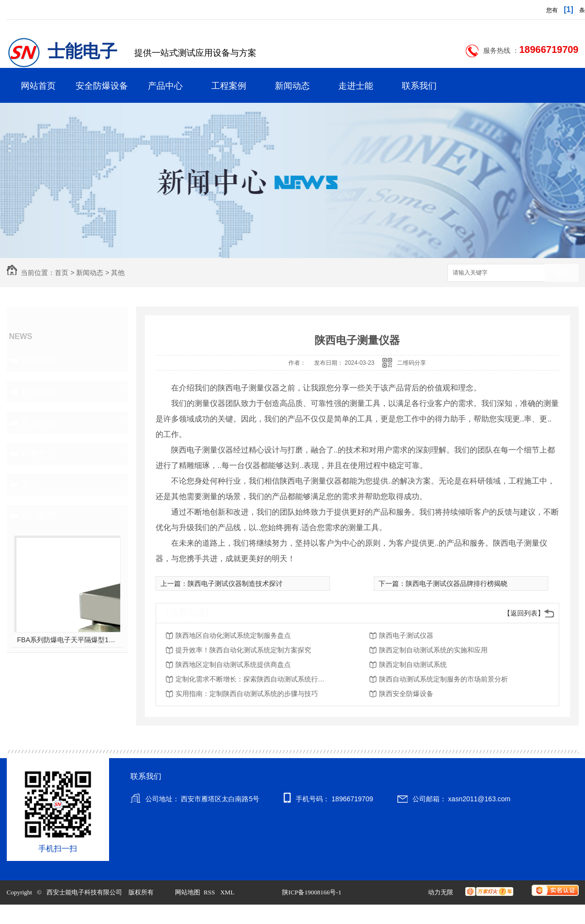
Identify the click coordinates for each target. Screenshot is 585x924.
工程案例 (229, 86)
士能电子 (82, 51)
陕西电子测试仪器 (406, 635)
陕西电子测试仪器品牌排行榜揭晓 (457, 584)
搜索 (562, 273)
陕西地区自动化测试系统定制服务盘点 (233, 635)
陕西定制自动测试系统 (413, 665)
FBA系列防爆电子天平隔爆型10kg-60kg (67, 640)
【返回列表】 (524, 613)
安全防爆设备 (102, 86)
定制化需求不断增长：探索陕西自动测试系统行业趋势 (253, 679)
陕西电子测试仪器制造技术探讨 (235, 584)
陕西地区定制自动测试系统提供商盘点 (233, 665)
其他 (118, 273)
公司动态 (39, 360)
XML (228, 892)
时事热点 (39, 454)
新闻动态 (292, 86)
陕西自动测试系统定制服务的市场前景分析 (443, 679)
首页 (62, 273)
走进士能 (356, 86)
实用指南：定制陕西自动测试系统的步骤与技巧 (247, 694)
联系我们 (419, 86)
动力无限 (441, 892)
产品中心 (165, 86)
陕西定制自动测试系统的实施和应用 (433, 650)
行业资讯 (39, 391)
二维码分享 (411, 363)
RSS (210, 892)
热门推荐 (39, 516)
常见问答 (39, 422)
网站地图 (188, 892)
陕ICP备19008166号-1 (312, 892)
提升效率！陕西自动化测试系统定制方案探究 (243, 650)
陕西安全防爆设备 (406, 694)
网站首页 (38, 86)
